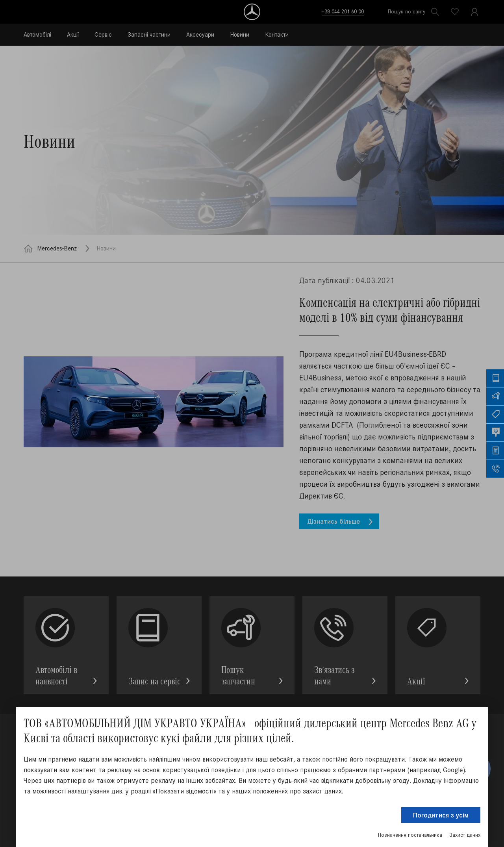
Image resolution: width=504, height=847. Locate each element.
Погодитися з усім (441, 815)
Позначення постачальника (410, 835)
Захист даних (465, 835)
